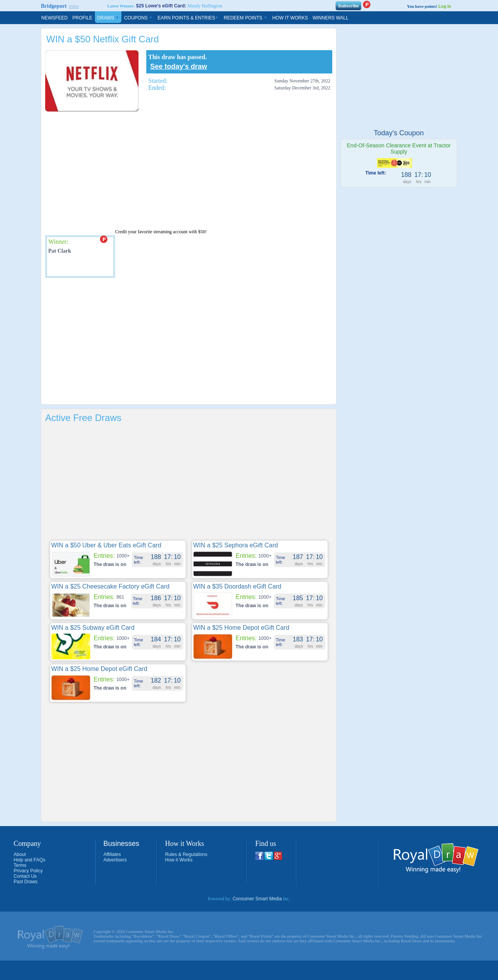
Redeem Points (246, 18)
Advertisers (115, 860)
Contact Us (25, 876)
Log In (445, 6)
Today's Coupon (399, 133)
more (74, 6)
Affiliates (112, 854)
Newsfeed (54, 18)
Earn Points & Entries (188, 18)
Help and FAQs (29, 860)
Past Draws (25, 882)
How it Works (179, 860)
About (20, 854)
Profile (82, 18)
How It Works (290, 18)
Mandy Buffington (205, 6)
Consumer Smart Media (257, 899)
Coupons (139, 18)
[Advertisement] (155, 170)
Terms (20, 865)
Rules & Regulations (186, 854)
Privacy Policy (28, 871)
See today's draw (179, 66)
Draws (108, 18)
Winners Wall (330, 18)
